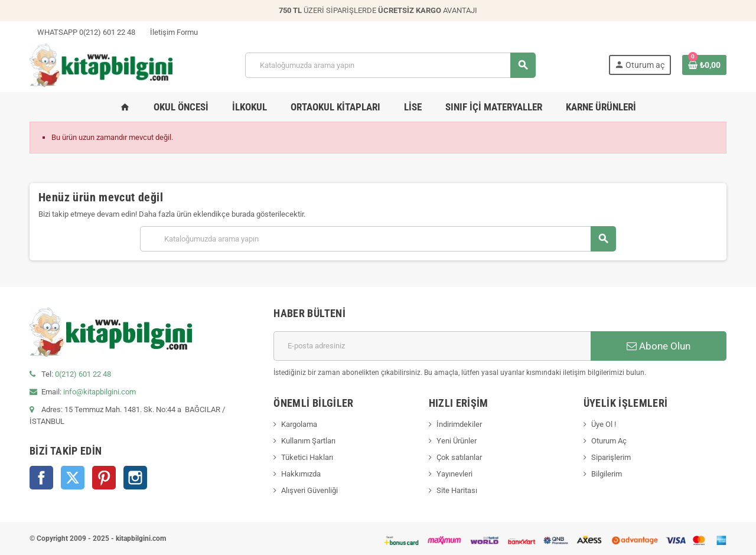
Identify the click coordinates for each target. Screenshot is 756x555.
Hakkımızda (301, 474)
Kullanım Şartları (308, 441)
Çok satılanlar (459, 457)
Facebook (41, 478)
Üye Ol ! (604, 424)
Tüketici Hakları (307, 457)
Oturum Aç (609, 441)
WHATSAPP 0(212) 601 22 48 (82, 32)
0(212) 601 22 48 (83, 374)
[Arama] (390, 65)
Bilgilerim (607, 474)
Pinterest (104, 478)
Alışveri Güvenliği (309, 490)
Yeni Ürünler (457, 441)
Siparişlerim (611, 457)
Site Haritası (457, 490)
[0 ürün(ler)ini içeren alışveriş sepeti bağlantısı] (704, 65)
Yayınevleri (454, 474)
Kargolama (299, 424)
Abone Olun (659, 346)
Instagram (135, 478)
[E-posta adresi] (432, 346)
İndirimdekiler (459, 424)
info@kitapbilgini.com (100, 392)
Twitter (73, 478)
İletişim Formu (170, 32)
